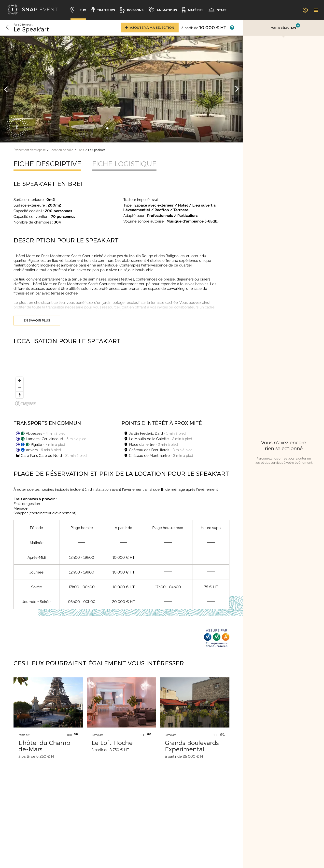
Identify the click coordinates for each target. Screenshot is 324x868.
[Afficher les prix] (232, 28)
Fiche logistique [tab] (124, 164)
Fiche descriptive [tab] (47, 164)
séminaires (97, 279)
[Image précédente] (6, 89)
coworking (176, 288)
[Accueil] (32, 10)
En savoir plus (37, 320)
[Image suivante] (237, 89)
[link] (305, 10)
